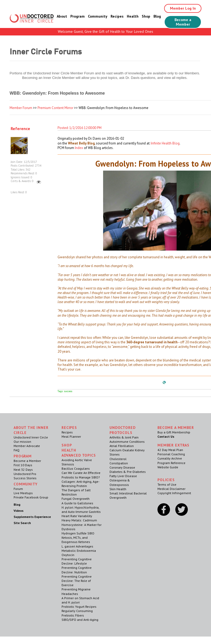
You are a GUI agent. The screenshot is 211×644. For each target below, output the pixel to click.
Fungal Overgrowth (76, 499)
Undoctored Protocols (122, 430)
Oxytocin (68, 555)
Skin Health (118, 489)
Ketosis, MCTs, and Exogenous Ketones (76, 540)
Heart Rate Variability (77, 516)
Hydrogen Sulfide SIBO (78, 533)
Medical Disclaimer (171, 489)
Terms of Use (167, 484)
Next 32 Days (23, 470)
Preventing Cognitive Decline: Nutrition (77, 570)
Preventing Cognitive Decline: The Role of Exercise (77, 581)
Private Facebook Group (31, 497)
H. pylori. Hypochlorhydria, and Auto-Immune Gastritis (81, 510)
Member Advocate (27, 446)
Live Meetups (23, 493)
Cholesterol (118, 459)
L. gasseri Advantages (77, 546)
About (62, 16)
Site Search (22, 523)
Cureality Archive (170, 458)
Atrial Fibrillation (122, 446)
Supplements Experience (32, 517)
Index (79, 148)
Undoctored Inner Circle (31, 437)
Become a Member (183, 22)
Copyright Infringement (174, 493)
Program (78, 16)
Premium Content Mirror (55, 108)
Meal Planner (71, 436)
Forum (18, 489)
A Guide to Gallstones (77, 503)
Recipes (117, 16)
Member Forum (21, 108)
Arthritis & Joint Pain (124, 437)
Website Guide (168, 467)
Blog (157, 16)
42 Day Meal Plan (170, 450)
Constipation (119, 463)
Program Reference (171, 463)
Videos (19, 511)
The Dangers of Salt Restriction (76, 492)
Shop (146, 16)
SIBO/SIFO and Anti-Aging (80, 620)
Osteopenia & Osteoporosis (120, 482)
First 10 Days (23, 465)
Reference (20, 128)
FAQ (17, 450)
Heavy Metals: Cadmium (79, 520)
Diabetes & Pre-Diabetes (128, 472)
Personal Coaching (171, 454)
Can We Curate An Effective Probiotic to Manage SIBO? (81, 475)
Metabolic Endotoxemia (79, 551)
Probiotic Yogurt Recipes (79, 607)
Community (98, 16)
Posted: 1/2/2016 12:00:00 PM (80, 128)
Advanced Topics (79, 455)
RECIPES (69, 428)
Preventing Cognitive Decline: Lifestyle (77, 561)
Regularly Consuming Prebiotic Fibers (77, 613)
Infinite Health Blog (165, 143)
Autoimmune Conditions (127, 442)
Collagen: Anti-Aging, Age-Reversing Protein (80, 484)
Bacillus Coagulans (76, 468)
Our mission (22, 442)
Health (133, 16)
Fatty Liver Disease (123, 476)
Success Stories (25, 478)
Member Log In (183, 8)
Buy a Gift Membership (174, 432)
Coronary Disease (122, 467)
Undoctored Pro (25, 474)
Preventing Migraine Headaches (76, 591)
